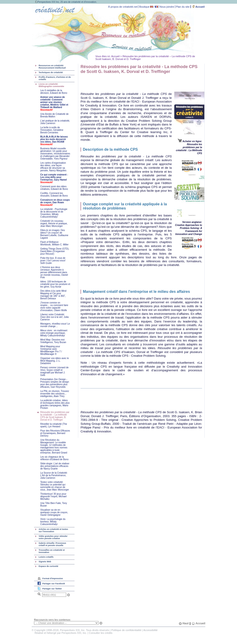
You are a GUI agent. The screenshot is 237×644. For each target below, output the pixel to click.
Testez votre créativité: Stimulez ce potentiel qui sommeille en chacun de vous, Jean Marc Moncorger (55, 486)
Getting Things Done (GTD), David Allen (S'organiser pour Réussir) (55, 251)
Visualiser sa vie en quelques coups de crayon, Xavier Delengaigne (54, 512)
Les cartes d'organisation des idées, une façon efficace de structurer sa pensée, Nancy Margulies (53, 167)
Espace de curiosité (48, 566)
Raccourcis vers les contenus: (52, 620)
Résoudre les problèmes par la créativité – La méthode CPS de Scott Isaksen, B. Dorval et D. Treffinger (55, 416)
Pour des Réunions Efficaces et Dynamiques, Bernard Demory (55, 433)
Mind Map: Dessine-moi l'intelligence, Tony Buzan (53, 341)
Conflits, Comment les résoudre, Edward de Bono (54, 194)
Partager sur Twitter (52, 589)
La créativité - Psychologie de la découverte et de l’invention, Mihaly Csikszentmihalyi (54, 213)
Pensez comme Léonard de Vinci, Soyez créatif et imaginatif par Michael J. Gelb (54, 371)
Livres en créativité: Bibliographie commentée (51, 85)
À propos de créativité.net (123, 7)
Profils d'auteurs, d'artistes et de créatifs (55, 78)
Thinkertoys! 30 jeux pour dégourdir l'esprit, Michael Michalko (53, 496)
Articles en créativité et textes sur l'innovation (53, 530)
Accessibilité (150, 630)
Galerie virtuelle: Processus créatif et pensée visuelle (52, 544)
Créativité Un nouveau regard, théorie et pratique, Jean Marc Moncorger (54, 224)
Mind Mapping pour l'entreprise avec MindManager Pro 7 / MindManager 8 (51, 350)
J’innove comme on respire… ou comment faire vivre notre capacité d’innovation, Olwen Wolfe (54, 306)
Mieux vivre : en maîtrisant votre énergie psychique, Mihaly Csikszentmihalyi (54, 333)
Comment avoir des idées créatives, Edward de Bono (54, 188)
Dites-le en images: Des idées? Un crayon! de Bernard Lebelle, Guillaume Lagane (54, 234)
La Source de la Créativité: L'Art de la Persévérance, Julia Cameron (54, 475)
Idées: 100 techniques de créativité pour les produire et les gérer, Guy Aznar (55, 284)
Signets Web (45, 562)
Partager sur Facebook (54, 584)
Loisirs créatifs (46, 557)
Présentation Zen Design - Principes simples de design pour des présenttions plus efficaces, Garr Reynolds (55, 383)
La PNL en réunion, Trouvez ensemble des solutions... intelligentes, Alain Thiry (55, 394)
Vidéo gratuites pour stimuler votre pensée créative (53, 537)
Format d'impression (53, 578)
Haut (184, 623)
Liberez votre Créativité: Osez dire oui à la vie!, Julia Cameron (54, 317)
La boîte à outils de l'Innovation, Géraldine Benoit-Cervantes (52, 130)
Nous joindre (167, 7)
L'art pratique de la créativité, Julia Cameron (55, 122)
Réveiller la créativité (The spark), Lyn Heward (54, 425)
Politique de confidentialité (126, 630)
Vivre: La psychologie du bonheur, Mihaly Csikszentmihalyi (53, 522)
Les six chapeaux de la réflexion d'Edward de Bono (54, 458)
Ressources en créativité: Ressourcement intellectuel (52, 67)
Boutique (144, 7)
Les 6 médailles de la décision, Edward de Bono (54, 92)
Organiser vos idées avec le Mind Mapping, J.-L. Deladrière (55, 361)
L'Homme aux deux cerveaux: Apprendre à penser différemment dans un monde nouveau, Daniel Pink (54, 272)
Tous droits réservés (97, 630)
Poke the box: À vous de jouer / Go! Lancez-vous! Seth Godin (53, 261)
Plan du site (183, 7)
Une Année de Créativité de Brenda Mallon (54, 115)
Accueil (198, 7)
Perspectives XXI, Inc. (74, 633)
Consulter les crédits (101, 633)
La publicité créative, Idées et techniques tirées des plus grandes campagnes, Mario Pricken (55, 404)
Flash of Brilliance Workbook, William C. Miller (54, 243)
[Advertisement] (135, 82)
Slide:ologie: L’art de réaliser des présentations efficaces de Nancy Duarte (55, 466)
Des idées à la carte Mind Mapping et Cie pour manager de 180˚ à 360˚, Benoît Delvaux (53, 295)
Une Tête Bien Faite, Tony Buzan (54, 504)
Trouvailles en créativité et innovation (52, 551)
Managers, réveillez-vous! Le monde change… (55, 325)
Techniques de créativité (51, 72)
